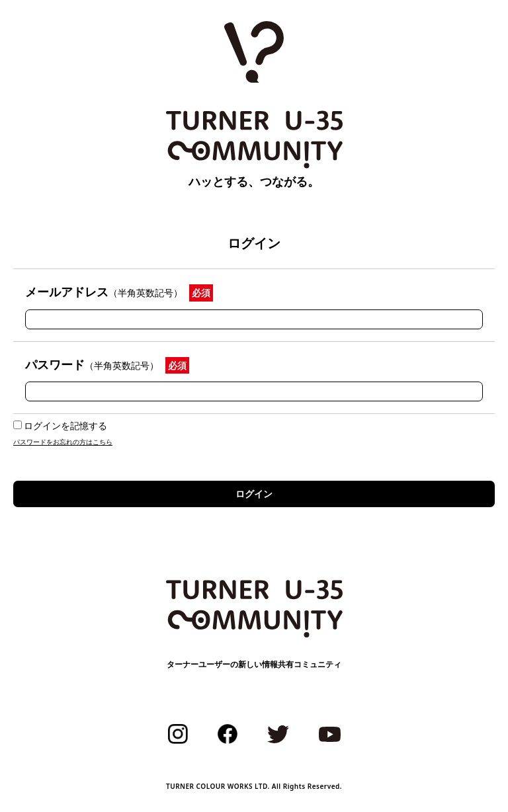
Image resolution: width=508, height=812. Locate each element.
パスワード (92, 364)
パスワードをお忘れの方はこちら (63, 442)
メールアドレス (104, 292)
